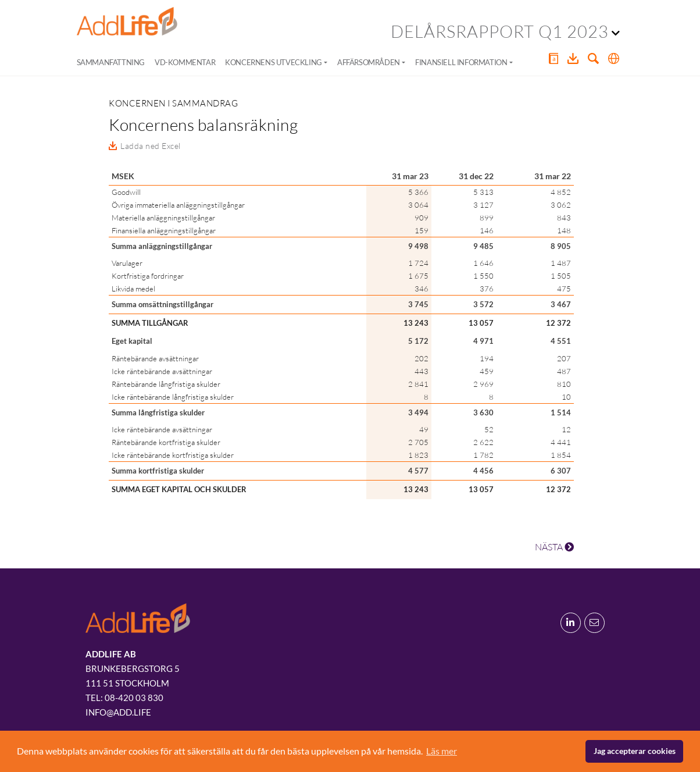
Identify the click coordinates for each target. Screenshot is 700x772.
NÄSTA (554, 547)
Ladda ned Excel (151, 146)
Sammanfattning (111, 62)
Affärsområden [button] (369, 62)
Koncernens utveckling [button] (274, 62)
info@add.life (118, 712)
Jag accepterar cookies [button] (635, 751)
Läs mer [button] (442, 751)
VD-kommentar (185, 62)
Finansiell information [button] (461, 62)
